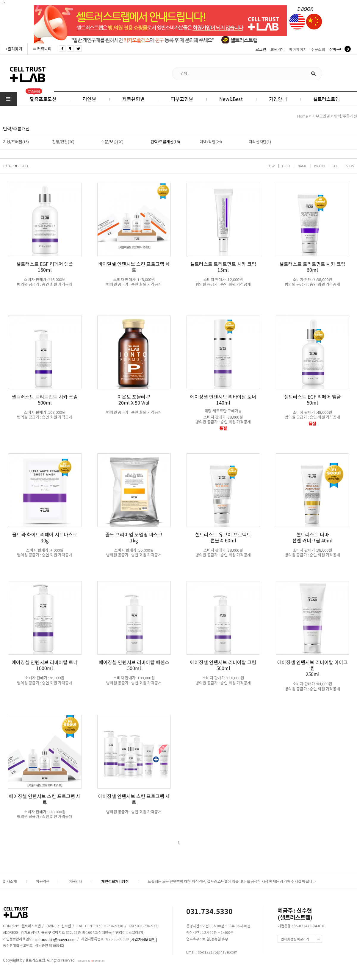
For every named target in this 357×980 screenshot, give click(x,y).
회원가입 (278, 49)
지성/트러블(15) (16, 142)
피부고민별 (321, 116)
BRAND (320, 166)
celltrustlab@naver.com (55, 939)
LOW (271, 166)
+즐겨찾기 (14, 49)
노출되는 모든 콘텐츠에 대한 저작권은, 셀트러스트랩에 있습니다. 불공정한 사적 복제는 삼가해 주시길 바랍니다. (232, 881)
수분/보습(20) (112, 142)
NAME (302, 166)
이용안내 (75, 881)
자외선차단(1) (260, 142)
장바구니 (336, 49)
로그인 (261, 49)
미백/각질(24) (211, 142)
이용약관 (43, 881)
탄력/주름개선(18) (165, 142)
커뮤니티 (44, 49)
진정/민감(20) (63, 142)
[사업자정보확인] (143, 939)
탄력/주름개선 (346, 116)
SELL (336, 166)
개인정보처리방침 (115, 881)
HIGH (286, 166)
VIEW (350, 166)
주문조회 (318, 49)
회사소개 (10, 881)
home (303, 116)
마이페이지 (298, 49)
